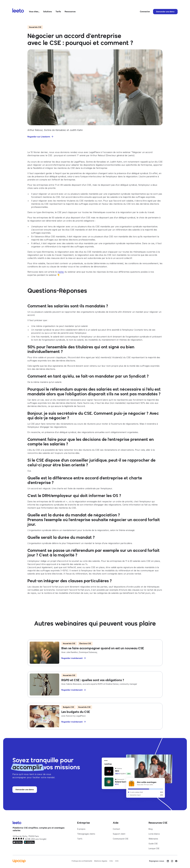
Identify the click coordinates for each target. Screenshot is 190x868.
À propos (81, 829)
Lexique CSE (154, 848)
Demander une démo (165, 12)
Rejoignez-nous (157, 861)
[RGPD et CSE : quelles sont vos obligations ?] (95, 684)
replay (61, 272)
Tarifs (58, 12)
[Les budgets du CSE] (95, 716)
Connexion (145, 12)
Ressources (70, 12)
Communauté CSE (121, 839)
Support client (119, 834)
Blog (151, 829)
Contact (116, 829)
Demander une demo (25, 790)
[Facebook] (176, 861)
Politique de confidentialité (82, 861)
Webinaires (153, 839)
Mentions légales (101, 861)
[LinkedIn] (168, 861)
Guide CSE (153, 844)
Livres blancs (154, 834)
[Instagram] (172, 861)
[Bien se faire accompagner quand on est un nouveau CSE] (95, 653)
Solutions (47, 12)
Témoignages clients (86, 834)
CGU (111, 861)
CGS (117, 861)
